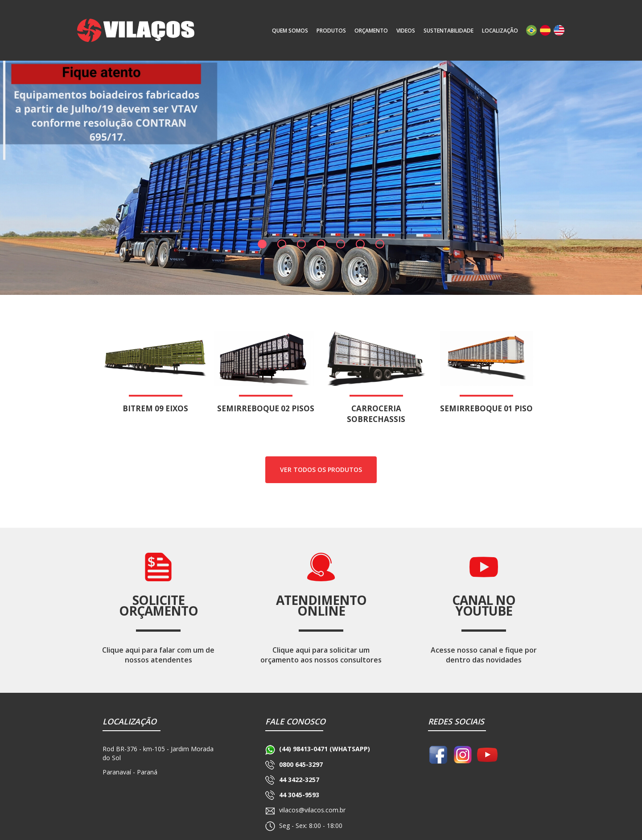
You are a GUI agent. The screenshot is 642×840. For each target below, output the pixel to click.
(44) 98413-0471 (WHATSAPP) (325, 749)
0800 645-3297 (301, 764)
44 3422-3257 (299, 780)
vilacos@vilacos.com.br (312, 810)
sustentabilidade (449, 31)
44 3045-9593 (299, 795)
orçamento (371, 31)
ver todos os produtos (321, 470)
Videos (406, 31)
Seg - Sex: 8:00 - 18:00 (311, 826)
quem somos (290, 31)
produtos (331, 31)
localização (500, 31)
